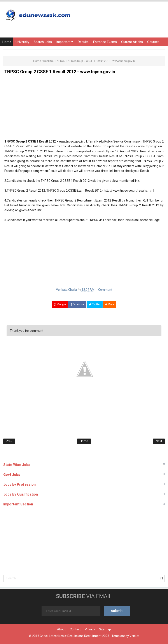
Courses (153, 42)
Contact (75, 629)
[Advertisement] (84, 108)
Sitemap (105, 629)
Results (83, 42)
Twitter (95, 304)
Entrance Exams (105, 42)
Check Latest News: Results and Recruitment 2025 (74, 636)
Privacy (90, 629)
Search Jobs (43, 42)
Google (60, 304)
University (22, 42)
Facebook (77, 304)
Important (65, 42)
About (61, 629)
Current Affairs (132, 42)
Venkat (134, 636)
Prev (9, 441)
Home (7, 42)
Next (159, 441)
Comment (105, 290)
